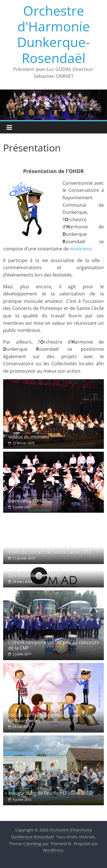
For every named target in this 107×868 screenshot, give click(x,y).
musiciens (81, 249)
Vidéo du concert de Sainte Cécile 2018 (50, 552)
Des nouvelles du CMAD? (35, 575)
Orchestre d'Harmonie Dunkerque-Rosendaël (53, 34)
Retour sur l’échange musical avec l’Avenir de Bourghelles (53, 718)
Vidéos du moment (29, 437)
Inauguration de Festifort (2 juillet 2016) (51, 793)
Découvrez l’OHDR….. (31, 501)
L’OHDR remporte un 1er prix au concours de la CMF (54, 645)
